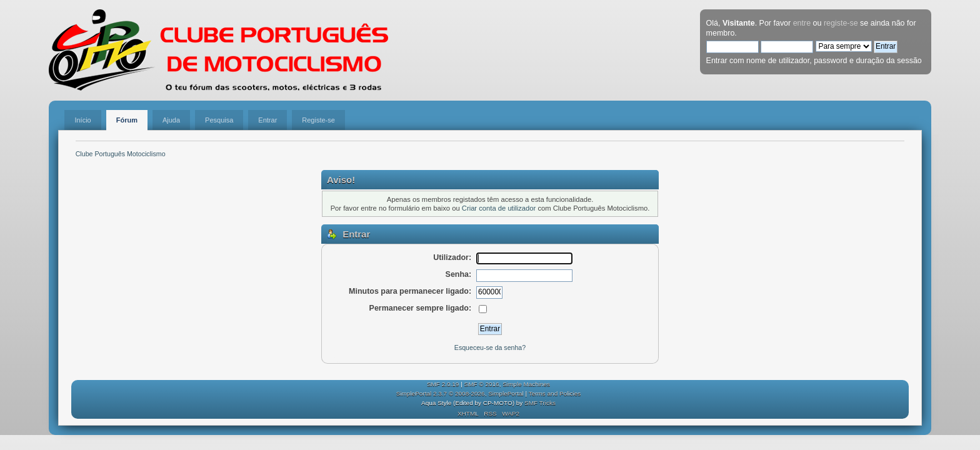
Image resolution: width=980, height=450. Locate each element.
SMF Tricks (540, 403)
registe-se (841, 23)
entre (802, 23)
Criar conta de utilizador (499, 208)
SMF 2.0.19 (443, 384)
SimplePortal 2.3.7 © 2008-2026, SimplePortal (460, 393)
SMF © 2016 (482, 384)
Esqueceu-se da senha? (490, 347)
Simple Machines (526, 384)
